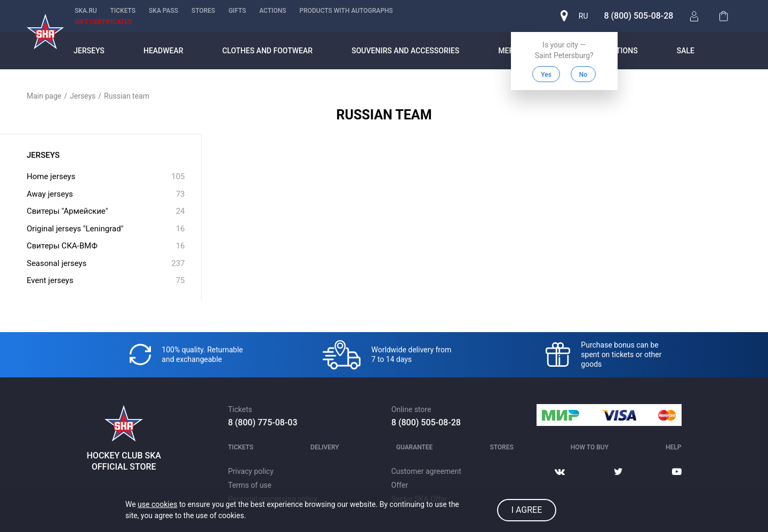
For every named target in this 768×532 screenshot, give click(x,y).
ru (582, 16)
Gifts (237, 11)
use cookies (157, 504)
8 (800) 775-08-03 (263, 422)
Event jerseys (106, 281)
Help (673, 447)
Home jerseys (106, 177)
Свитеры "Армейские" (106, 211)
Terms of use (250, 485)
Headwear (163, 51)
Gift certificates (103, 22)
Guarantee (415, 447)
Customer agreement (426, 471)
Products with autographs (346, 11)
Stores (203, 11)
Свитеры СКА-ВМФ (106, 246)
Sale (686, 51)
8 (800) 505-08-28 (637, 16)
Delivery (325, 447)
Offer (400, 485)
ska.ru (86, 11)
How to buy (590, 447)
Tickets (123, 11)
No (582, 75)
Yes (545, 75)
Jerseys (89, 51)
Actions (273, 11)
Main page (44, 96)
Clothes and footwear (267, 51)
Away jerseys (106, 194)
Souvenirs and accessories (405, 51)
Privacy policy (251, 471)
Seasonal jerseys (106, 264)
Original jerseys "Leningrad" (106, 229)
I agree (527, 510)
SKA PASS (163, 11)
